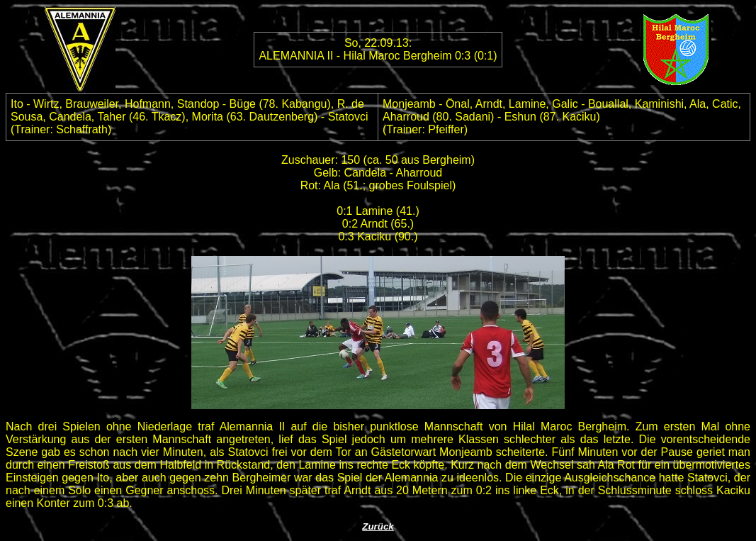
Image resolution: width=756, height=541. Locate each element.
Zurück (378, 526)
